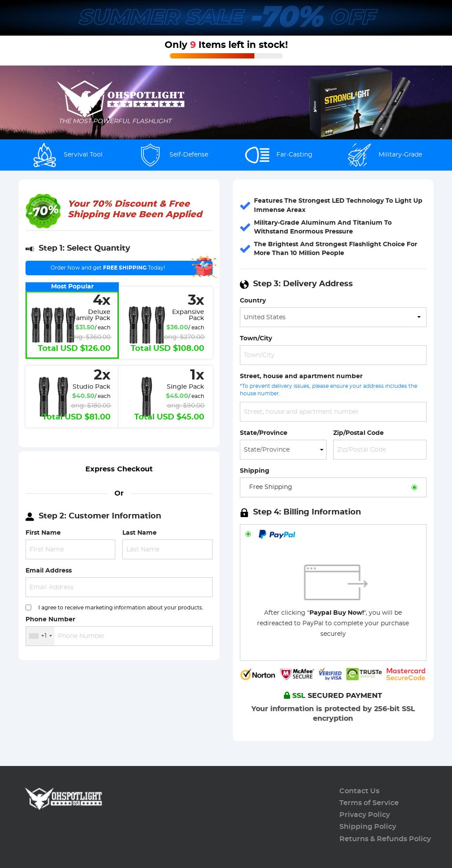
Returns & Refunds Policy (385, 839)
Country (253, 301)
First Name (43, 533)
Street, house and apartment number (301, 376)
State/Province (264, 433)
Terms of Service (369, 803)
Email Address (49, 571)
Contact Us (359, 791)
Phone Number (50, 619)
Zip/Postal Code (358, 433)
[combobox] (40, 636)
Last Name (140, 533)
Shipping (255, 471)
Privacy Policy (365, 815)
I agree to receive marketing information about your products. (121, 608)
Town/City (256, 338)
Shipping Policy (368, 827)
